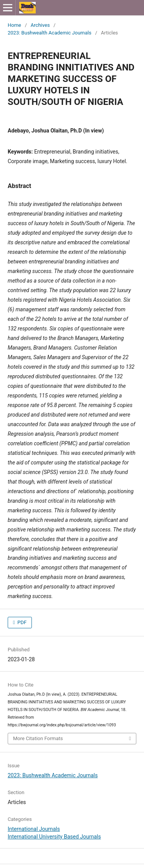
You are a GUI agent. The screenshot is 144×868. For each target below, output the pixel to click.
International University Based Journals (54, 837)
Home (14, 25)
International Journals (34, 829)
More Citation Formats (38, 738)
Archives (40, 25)
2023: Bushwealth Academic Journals (50, 33)
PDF (21, 622)
